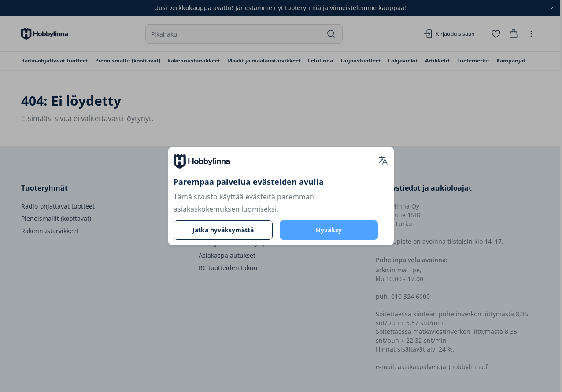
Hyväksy (329, 230)
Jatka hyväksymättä (223, 230)
